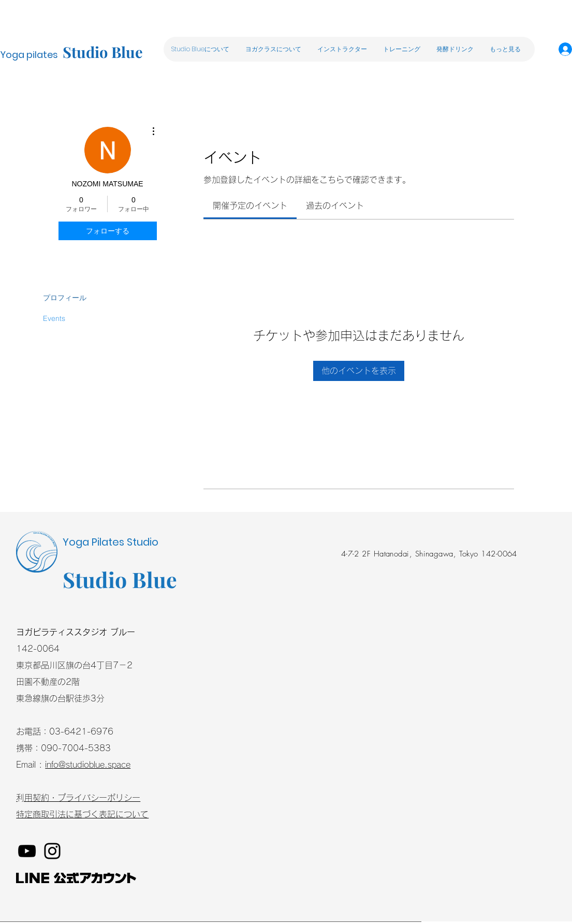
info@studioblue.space (88, 765)
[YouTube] (27, 851)
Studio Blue (103, 52)
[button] (273, 49)
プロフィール (65, 298)
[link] (250, 206)
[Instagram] (52, 851)
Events (54, 318)
